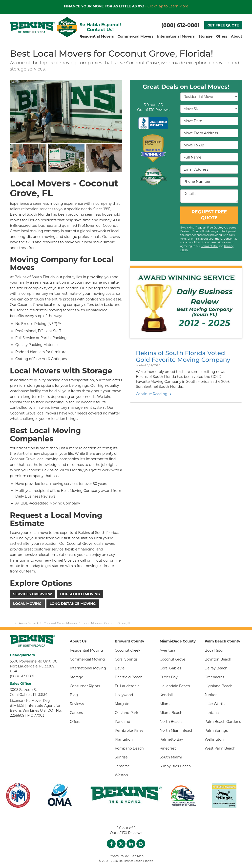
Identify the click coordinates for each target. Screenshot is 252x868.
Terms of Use (210, 246)
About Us (78, 641)
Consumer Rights (85, 686)
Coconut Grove (172, 659)
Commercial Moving (87, 659)
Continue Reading (154, 394)
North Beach (171, 722)
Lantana (212, 713)
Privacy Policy (118, 856)
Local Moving (27, 604)
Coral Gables (170, 668)
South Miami (171, 757)
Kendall (166, 695)
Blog (74, 695)
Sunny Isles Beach (175, 766)
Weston (121, 775)
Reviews (77, 704)
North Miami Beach (177, 731)
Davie (120, 668)
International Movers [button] (176, 36)
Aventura (167, 650)
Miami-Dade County (178, 641)
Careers (76, 713)
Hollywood (124, 695)
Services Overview (33, 594)
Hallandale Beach (175, 686)
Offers (75, 722)
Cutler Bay (168, 677)
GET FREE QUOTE (223, 25)
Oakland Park (126, 713)
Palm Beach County (222, 641)
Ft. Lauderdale (127, 686)
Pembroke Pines (129, 731)
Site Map (137, 856)
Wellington (214, 739)
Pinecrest (168, 748)
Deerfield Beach (129, 677)
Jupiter (211, 695)
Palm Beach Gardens (223, 722)
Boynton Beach (218, 659)
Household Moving (80, 594)
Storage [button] (205, 36)
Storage (77, 677)
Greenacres (214, 677)
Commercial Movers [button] (136, 36)
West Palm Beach (220, 748)
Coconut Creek (127, 650)
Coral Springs (126, 659)
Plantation (124, 739)
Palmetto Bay (171, 739)
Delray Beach (216, 668)
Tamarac (122, 766)
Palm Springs (216, 731)
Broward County (129, 641)
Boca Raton (215, 650)
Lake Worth (215, 704)
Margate (122, 704)
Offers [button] (222, 36)
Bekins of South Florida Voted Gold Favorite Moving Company (183, 356)
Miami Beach (171, 713)
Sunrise (121, 757)
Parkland (122, 722)
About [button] (237, 36)
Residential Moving (86, 650)
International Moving (88, 668)
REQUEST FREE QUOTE (209, 215)
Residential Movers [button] (97, 36)
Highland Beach (219, 686)
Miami (165, 704)
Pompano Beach (129, 748)
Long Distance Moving (73, 604)
